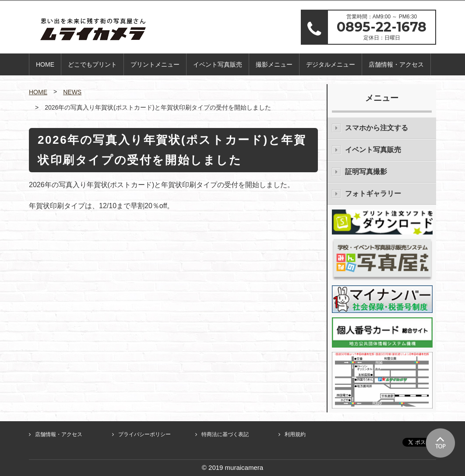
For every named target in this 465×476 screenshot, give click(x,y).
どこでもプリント (92, 64)
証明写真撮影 (366, 172)
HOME (45, 64)
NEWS (72, 92)
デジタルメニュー (331, 64)
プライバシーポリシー (144, 434)
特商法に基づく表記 (225, 434)
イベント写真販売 (218, 64)
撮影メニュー (274, 64)
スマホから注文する (377, 128)
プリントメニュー (155, 64)
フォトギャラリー (373, 194)
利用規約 (295, 434)
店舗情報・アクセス (396, 64)
